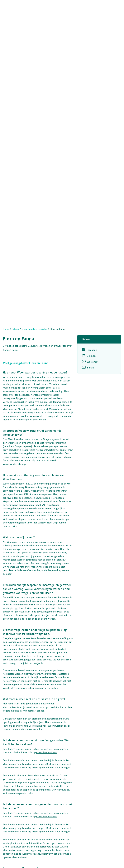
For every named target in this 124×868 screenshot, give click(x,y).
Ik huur (16, 329)
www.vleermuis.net (47, 752)
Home (6, 329)
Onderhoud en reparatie (35, 329)
